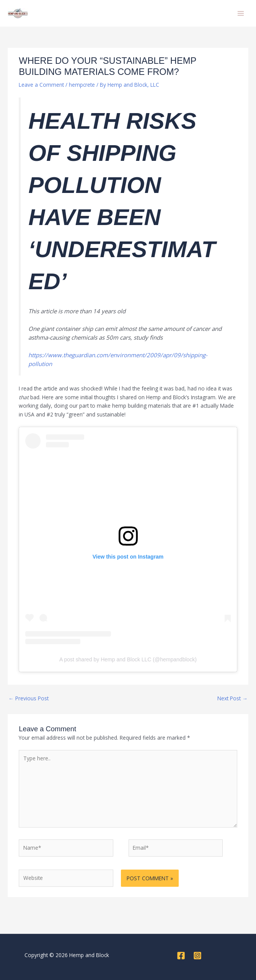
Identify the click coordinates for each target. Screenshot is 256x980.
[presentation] (71, 907)
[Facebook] (181, 956)
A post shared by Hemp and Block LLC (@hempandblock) (128, 659)
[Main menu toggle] (241, 13)
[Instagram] (197, 956)
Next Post (232, 698)
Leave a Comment (41, 85)
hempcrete (82, 85)
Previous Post (29, 698)
